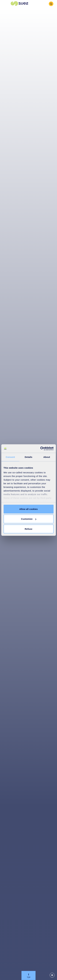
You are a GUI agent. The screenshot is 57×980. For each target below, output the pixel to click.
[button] (19, 4)
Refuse (28, 529)
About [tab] (47, 457)
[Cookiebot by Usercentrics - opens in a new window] (41, 449)
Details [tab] (29, 457)
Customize (29, 519)
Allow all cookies (28, 509)
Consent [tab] (10, 457)
